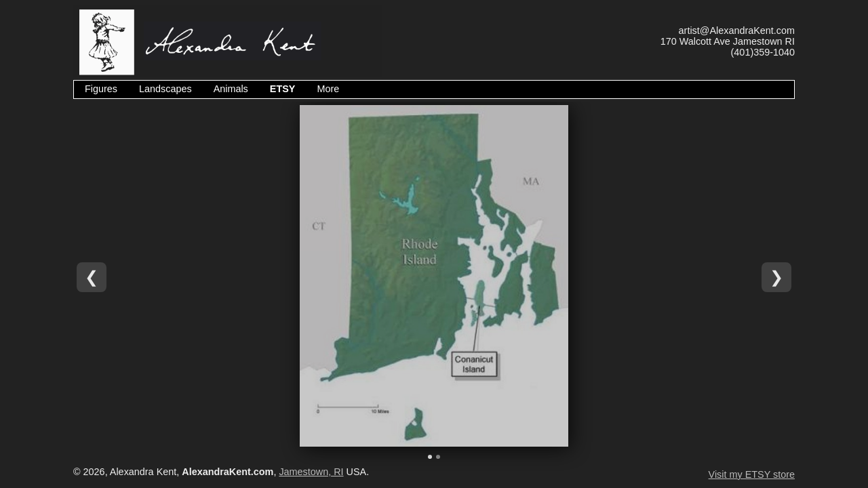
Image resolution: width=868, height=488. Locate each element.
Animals (231, 89)
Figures (101, 89)
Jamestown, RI (311, 472)
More (328, 89)
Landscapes (165, 89)
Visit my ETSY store (752, 474)
